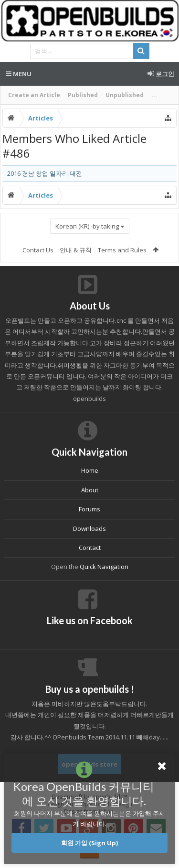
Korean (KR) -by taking (87, 226)
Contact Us (38, 250)
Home (90, 470)
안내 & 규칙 (76, 250)
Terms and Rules (122, 250)
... (154, 95)
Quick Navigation (104, 567)
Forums (89, 509)
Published (83, 95)
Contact (90, 548)
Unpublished (125, 95)
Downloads (89, 529)
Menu (19, 74)
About (90, 490)
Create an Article (34, 95)
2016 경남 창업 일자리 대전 (45, 173)
